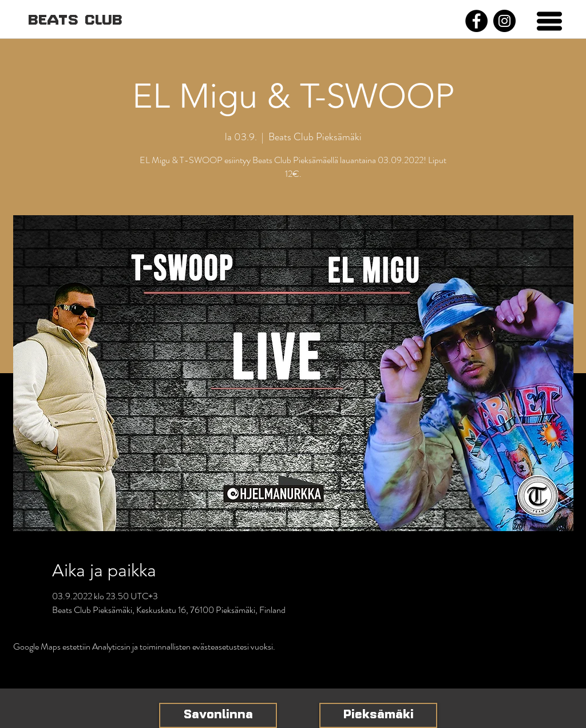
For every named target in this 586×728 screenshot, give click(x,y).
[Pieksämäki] (378, 715)
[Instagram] (504, 21)
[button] (549, 21)
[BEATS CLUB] (75, 21)
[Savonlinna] (218, 715)
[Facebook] (476, 21)
